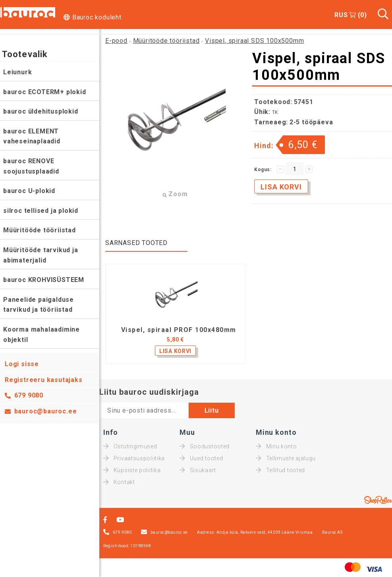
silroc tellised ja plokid (41, 211)
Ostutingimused (130, 446)
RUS (341, 15)
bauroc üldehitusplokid (41, 111)
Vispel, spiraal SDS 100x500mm (254, 41)
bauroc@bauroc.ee (46, 411)
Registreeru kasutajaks (44, 380)
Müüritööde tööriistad (40, 230)
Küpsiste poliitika (132, 470)
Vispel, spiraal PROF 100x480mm (179, 330)
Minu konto (276, 446)
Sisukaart (198, 470)
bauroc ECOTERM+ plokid (45, 92)
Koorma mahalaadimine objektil (42, 335)
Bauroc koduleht (97, 17)
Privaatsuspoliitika (134, 458)
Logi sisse (22, 364)
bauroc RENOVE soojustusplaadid (31, 166)
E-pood (116, 41)
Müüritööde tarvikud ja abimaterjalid (41, 255)
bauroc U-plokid (29, 191)
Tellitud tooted (280, 470)
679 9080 (29, 395)
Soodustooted (205, 446)
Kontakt (119, 482)
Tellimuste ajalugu (286, 458)
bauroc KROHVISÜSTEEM (44, 280)
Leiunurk (17, 72)
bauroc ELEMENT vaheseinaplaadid (32, 136)
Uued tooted (201, 458)
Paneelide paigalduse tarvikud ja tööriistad (39, 305)
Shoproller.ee (378, 500)
